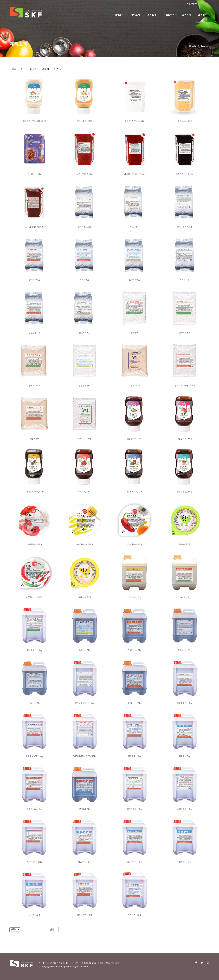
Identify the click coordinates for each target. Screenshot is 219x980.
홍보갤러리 (170, 15)
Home (192, 47)
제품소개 (153, 15)
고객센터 (187, 15)
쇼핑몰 (203, 15)
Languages (192, 3)
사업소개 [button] (136, 15)
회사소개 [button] (120, 15)
